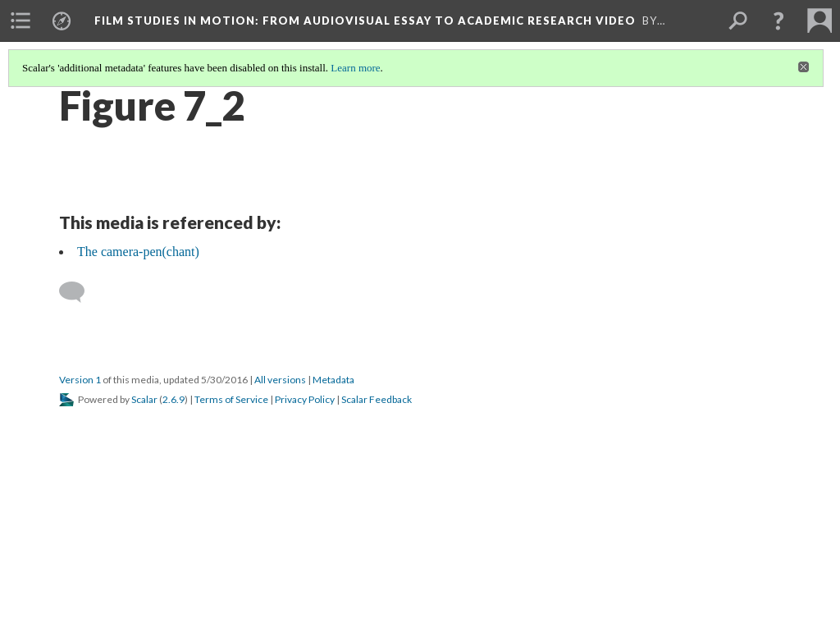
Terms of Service (231, 399)
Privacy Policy (305, 399)
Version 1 (80, 380)
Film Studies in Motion (365, 21)
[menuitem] (21, 21)
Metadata (333, 380)
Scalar (144, 399)
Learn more (355, 68)
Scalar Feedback (377, 399)
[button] (778, 21)
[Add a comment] (79, 292)
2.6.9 (173, 399)
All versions (280, 380)
